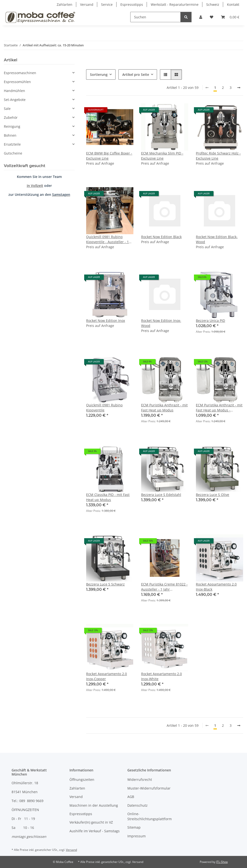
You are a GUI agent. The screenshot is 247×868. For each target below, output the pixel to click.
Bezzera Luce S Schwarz (105, 584)
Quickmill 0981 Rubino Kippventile (104, 408)
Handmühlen (14, 91)
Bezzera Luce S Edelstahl (161, 495)
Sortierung (99, 74)
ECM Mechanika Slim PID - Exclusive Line (162, 156)
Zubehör (11, 117)
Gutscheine (13, 153)
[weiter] (239, 88)
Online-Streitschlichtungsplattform (150, 816)
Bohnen (10, 135)
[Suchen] (155, 17)
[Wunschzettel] (212, 17)
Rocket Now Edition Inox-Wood (161, 323)
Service (107, 4)
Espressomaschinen (20, 73)
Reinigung (12, 126)
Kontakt (233, 4)
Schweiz (213, 4)
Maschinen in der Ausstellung (94, 805)
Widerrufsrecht (140, 780)
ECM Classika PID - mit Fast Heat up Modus (108, 497)
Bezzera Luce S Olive (213, 495)
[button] (201, 17)
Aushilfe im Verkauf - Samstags (95, 831)
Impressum (137, 836)
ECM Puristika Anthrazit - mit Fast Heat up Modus (164, 408)
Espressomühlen (17, 82)
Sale (7, 109)
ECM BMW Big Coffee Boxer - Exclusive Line (109, 156)
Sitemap (134, 827)
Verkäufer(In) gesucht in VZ (91, 822)
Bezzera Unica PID (210, 321)
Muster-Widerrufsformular (149, 788)
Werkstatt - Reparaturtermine (175, 4)
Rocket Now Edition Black (161, 237)
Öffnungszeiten (82, 780)
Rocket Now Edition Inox (106, 321)
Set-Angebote (15, 100)
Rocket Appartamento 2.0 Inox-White (161, 676)
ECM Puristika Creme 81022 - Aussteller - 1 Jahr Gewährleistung (164, 587)
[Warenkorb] (230, 17)
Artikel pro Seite (136, 74)
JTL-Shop (222, 862)
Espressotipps (132, 4)
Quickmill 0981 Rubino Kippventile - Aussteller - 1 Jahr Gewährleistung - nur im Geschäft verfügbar (110, 239)
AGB (131, 797)
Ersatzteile (12, 144)
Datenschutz (137, 805)
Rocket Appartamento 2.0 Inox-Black (216, 587)
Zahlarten (65, 4)
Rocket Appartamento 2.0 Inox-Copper (106, 676)
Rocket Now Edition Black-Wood (217, 239)
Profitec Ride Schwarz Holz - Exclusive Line (218, 156)
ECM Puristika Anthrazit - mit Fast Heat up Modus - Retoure (219, 408)
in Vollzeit (35, 186)
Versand (87, 4)
